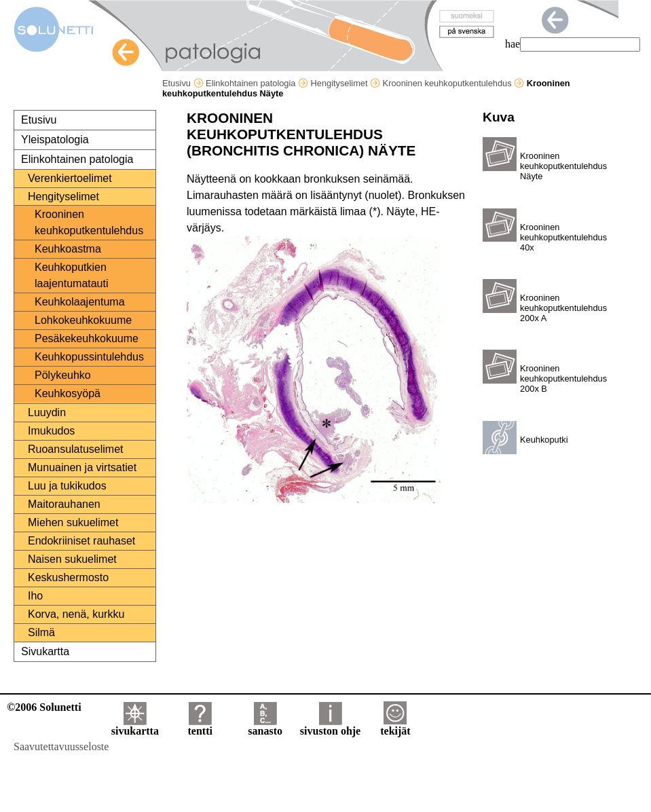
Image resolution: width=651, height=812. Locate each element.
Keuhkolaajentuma (80, 302)
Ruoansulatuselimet (76, 449)
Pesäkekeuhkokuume (87, 338)
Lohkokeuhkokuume (83, 320)
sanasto (265, 726)
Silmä (41, 632)
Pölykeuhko (63, 375)
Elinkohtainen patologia (257, 83)
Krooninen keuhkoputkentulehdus (454, 83)
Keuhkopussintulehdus (89, 357)
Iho (35, 596)
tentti (200, 726)
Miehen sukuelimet (73, 522)
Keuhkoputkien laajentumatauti (72, 275)
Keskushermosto (68, 577)
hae (513, 44)
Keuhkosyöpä (68, 393)
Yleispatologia (55, 140)
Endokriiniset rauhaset (81, 541)
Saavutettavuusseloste (61, 746)
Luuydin (47, 412)
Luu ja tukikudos (67, 486)
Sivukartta (45, 651)
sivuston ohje (330, 726)
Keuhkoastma (68, 249)
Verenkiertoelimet (70, 178)
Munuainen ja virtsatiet (82, 467)
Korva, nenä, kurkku (76, 614)
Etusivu (183, 83)
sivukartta (135, 726)
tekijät (395, 726)
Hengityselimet (346, 83)
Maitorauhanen (64, 504)
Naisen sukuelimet (72, 559)
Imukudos (51, 431)
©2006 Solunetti (44, 707)
